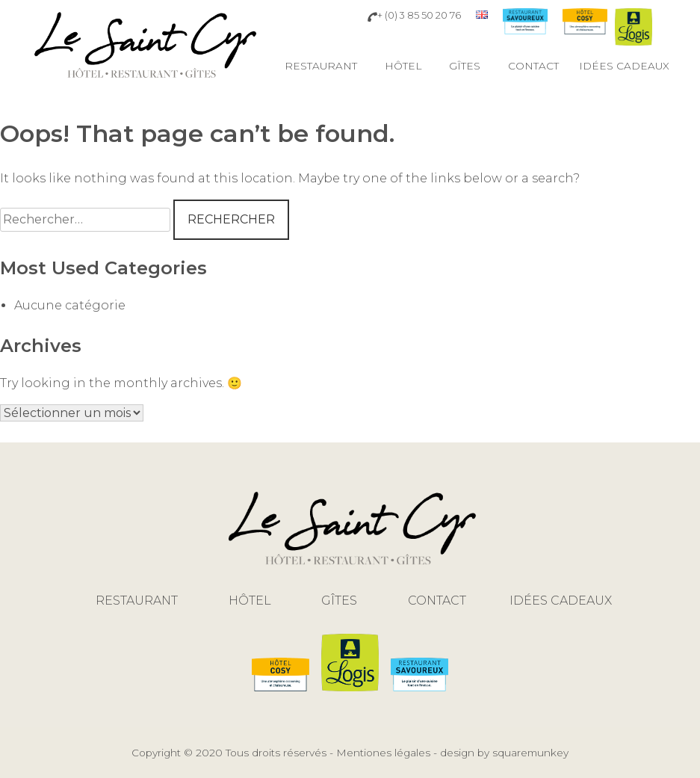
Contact (533, 66)
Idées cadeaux (624, 66)
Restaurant (321, 66)
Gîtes (465, 66)
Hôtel (403, 66)
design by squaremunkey (504, 753)
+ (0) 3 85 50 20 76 (414, 15)
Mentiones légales (383, 753)
